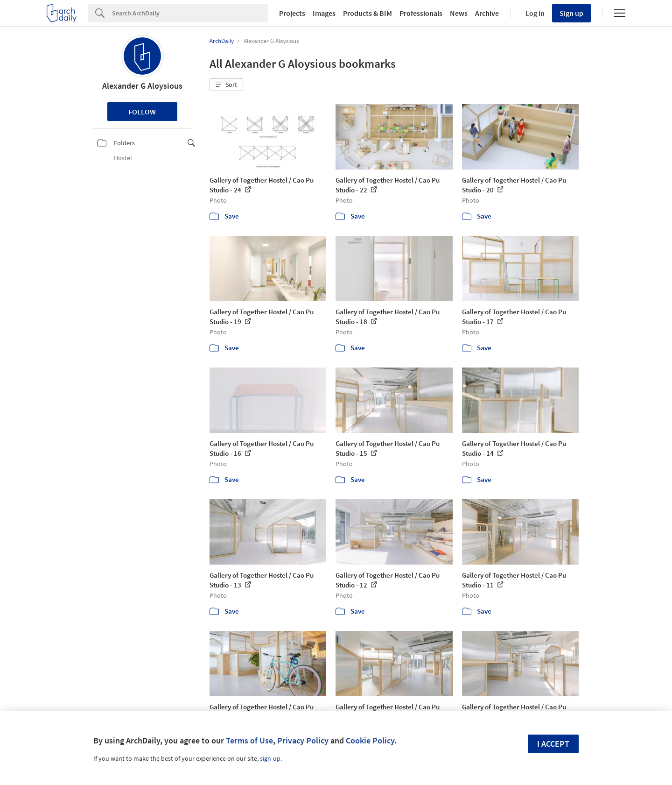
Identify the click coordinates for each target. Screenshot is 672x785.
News (459, 13)
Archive (487, 13)
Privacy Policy (303, 740)
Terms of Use (249, 740)
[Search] (190, 13)
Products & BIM (367, 13)
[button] (226, 85)
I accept (553, 744)
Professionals (421, 13)
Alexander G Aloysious (142, 86)
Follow (142, 112)
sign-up (270, 758)
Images (324, 13)
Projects (292, 13)
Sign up (571, 13)
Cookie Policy (370, 740)
